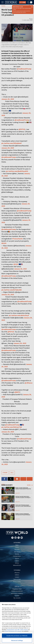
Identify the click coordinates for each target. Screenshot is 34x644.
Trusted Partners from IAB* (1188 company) (17, 630)
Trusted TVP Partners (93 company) (13, 631)
